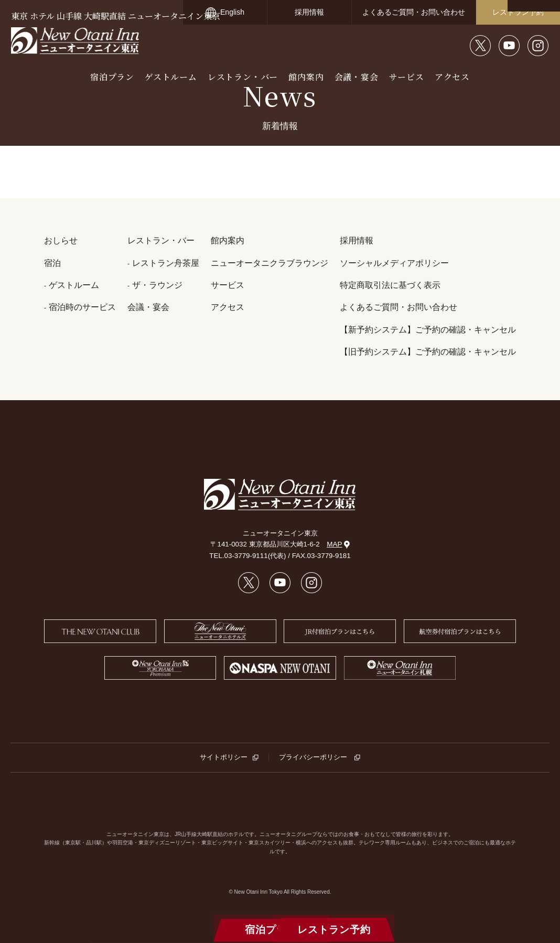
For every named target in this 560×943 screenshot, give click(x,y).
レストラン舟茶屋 (166, 263)
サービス (407, 77)
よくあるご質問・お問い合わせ (414, 12)
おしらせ (61, 240)
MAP (338, 544)
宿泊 (52, 263)
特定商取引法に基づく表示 (390, 285)
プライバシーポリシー (314, 757)
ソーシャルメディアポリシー (394, 263)
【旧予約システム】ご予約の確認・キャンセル (428, 352)
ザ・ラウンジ (157, 285)
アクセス (452, 77)
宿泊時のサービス (82, 307)
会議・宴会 (357, 77)
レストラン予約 (518, 12)
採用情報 (309, 12)
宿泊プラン (112, 77)
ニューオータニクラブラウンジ (270, 263)
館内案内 (306, 77)
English (232, 12)
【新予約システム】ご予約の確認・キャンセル (428, 330)
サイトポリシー (224, 757)
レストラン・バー (243, 77)
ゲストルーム (171, 77)
